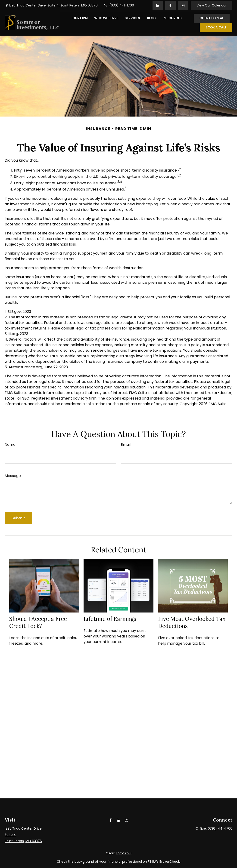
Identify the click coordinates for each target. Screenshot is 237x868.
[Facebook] (170, 5)
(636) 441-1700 (119, 5)
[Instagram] (127, 819)
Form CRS (124, 852)
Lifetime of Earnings (110, 618)
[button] (80, 17)
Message (13, 475)
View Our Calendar (212, 5)
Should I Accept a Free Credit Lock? (38, 622)
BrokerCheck (170, 861)
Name (10, 444)
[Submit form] (18, 517)
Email (126, 444)
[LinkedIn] (158, 5)
